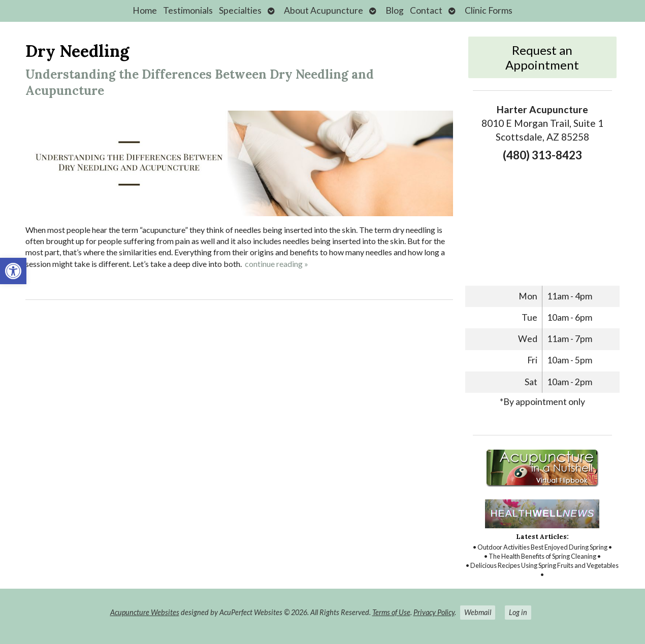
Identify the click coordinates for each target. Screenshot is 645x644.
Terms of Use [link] (391, 612)
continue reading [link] (277, 264)
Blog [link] (395, 10)
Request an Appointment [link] (542, 57)
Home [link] (145, 10)
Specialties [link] (240, 10)
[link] (13, 271)
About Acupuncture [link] (324, 10)
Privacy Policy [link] (434, 612)
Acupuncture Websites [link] (145, 612)
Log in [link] (518, 612)
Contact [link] (426, 10)
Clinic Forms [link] (489, 10)
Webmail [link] (478, 612)
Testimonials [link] (188, 10)
